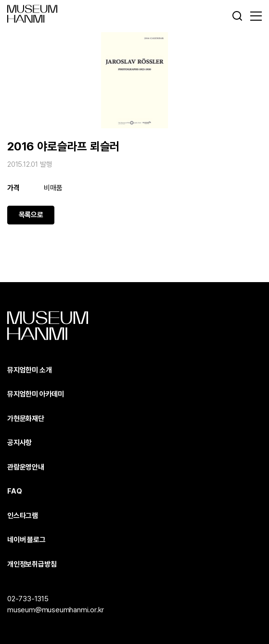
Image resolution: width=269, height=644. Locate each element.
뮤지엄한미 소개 (29, 370)
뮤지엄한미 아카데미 (36, 394)
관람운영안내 (26, 467)
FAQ (14, 491)
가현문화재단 (26, 419)
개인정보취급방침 (32, 564)
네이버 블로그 (26, 540)
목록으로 (31, 215)
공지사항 (19, 443)
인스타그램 (23, 516)
